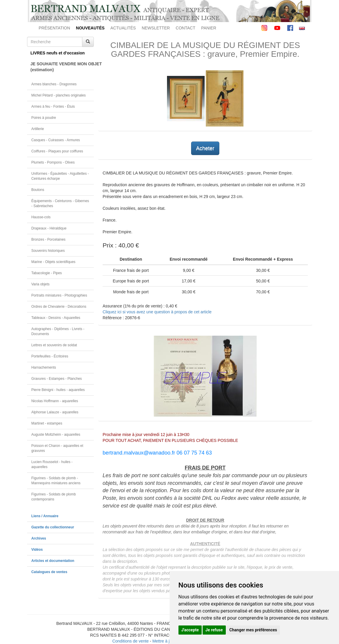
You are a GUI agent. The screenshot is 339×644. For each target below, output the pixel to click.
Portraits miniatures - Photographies (59, 295)
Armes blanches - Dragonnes (54, 84)
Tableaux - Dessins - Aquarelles (56, 318)
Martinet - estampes (47, 423)
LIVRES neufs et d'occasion (58, 53)
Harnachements (44, 367)
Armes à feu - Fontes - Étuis (53, 106)
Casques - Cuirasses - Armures (56, 140)
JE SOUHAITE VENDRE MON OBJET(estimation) (62, 67)
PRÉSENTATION (55, 28)
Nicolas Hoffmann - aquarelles (55, 401)
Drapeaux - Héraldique (49, 228)
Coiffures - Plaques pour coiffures (57, 151)
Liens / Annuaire (45, 516)
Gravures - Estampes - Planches (57, 379)
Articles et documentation (53, 561)
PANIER (209, 28)
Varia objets (41, 284)
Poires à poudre (44, 118)
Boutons (38, 190)
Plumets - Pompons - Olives (53, 162)
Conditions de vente (131, 641)
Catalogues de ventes (49, 572)
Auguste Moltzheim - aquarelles (56, 435)
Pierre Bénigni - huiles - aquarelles (58, 390)
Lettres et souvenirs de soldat (54, 345)
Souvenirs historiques (48, 251)
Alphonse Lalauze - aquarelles (55, 412)
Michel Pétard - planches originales (59, 95)
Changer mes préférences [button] (253, 630)
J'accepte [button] (190, 630)
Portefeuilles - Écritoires (50, 356)
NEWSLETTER (156, 28)
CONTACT (186, 28)
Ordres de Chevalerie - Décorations (59, 307)
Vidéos (37, 550)
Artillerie (38, 129)
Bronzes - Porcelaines (49, 239)
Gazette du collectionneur (53, 527)
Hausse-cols (41, 217)
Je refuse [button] (214, 630)
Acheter (205, 148)
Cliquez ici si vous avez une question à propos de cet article (157, 312)
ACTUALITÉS (123, 28)
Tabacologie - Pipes (47, 273)
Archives (39, 538)
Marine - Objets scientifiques (54, 262)
